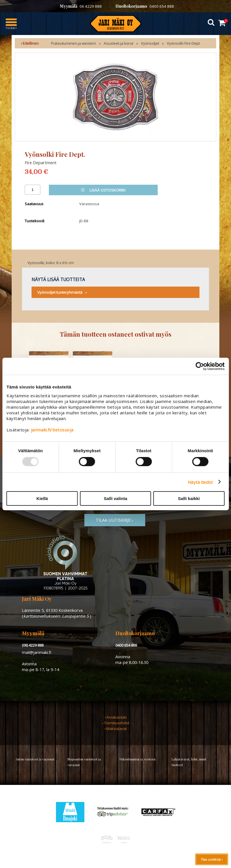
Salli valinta (115, 498)
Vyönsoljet (150, 43)
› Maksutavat (115, 729)
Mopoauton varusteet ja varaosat (84, 762)
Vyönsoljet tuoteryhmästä (60, 292)
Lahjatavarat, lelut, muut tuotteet (189, 762)
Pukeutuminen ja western (74, 43)
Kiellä (42, 498)
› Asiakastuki (116, 717)
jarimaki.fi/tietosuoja (52, 430)
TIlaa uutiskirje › (115, 520)
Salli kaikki (189, 498)
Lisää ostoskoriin (103, 190)
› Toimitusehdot (116, 723)
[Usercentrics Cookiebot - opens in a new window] (200, 366)
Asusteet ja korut (118, 43)
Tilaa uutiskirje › (212, 859)
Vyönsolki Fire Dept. (184, 43)
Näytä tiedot (200, 482)
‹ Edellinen (30, 43)
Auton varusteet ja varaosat (35, 759)
